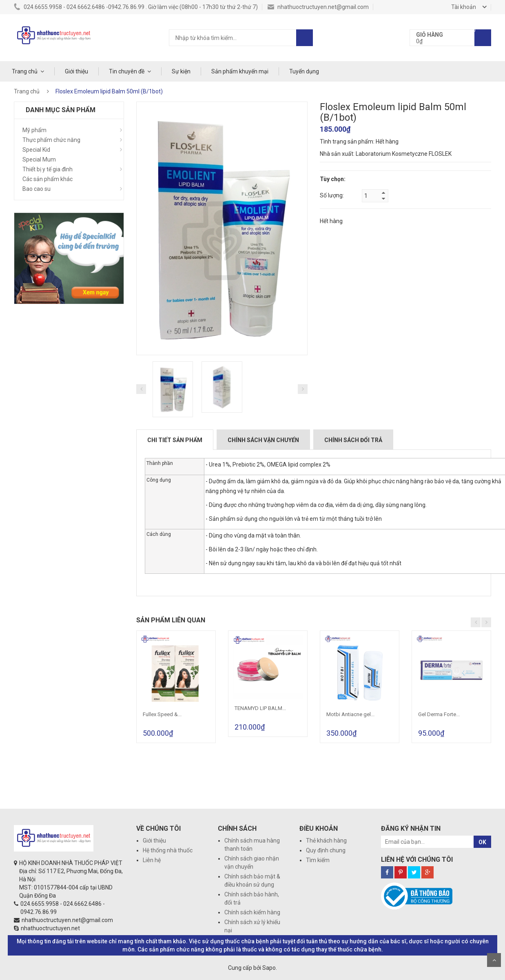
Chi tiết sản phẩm (175, 440)
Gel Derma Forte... (439, 714)
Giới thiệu (76, 71)
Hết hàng (331, 221)
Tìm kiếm (318, 860)
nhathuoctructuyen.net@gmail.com (318, 7)
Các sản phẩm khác (48, 179)
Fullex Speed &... (162, 714)
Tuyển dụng (304, 71)
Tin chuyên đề (127, 71)
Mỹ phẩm (34, 130)
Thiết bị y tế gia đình (48, 169)
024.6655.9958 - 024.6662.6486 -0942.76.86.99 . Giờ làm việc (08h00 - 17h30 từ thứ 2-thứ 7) (136, 7)
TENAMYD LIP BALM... (260, 708)
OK (482, 842)
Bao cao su (37, 189)
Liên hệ (152, 860)
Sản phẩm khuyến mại (240, 71)
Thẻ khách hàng (326, 841)
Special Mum (39, 159)
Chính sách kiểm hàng (252, 912)
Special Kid (36, 150)
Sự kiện (181, 71)
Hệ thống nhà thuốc (168, 850)
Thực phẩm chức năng (51, 140)
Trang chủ (25, 71)
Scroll (494, 960)
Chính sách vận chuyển (263, 440)
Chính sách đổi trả (353, 440)
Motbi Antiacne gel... (350, 714)
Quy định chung (326, 850)
